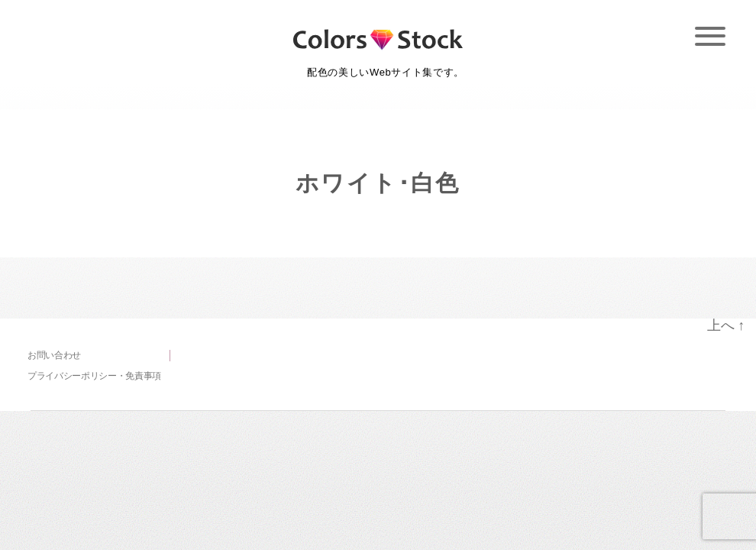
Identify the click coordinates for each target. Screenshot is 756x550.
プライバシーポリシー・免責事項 (94, 376)
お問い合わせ (54, 355)
